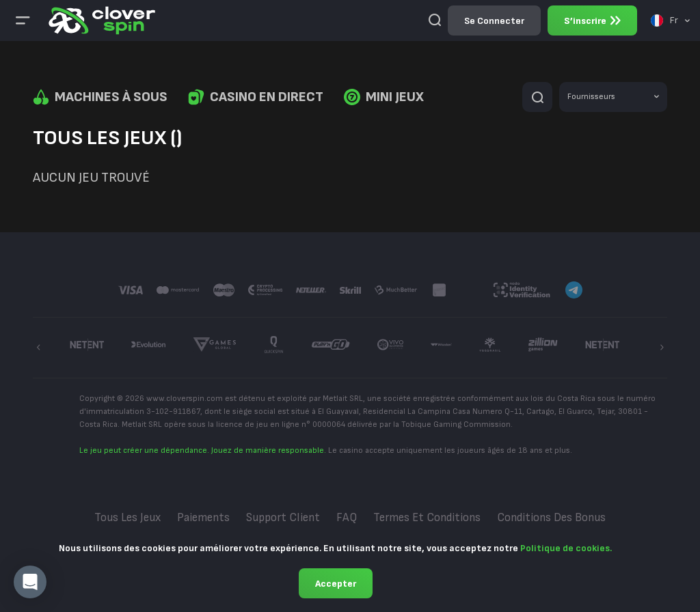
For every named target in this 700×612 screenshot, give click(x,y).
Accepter (336, 584)
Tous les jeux (127, 518)
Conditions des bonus (551, 518)
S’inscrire (592, 21)
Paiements (203, 518)
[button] (30, 582)
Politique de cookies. (566, 548)
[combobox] (670, 20)
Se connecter (494, 21)
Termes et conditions (427, 518)
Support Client (283, 518)
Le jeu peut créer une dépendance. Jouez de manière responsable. (203, 450)
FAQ (347, 518)
